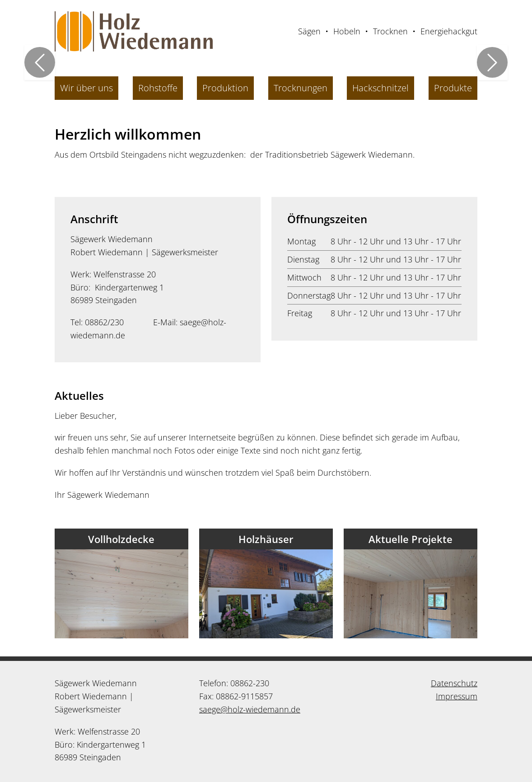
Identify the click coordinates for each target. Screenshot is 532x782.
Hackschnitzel (380, 88)
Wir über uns (86, 88)
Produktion (225, 88)
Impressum (457, 696)
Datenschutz (454, 683)
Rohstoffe (158, 88)
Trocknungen (301, 88)
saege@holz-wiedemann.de (250, 709)
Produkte (453, 88)
